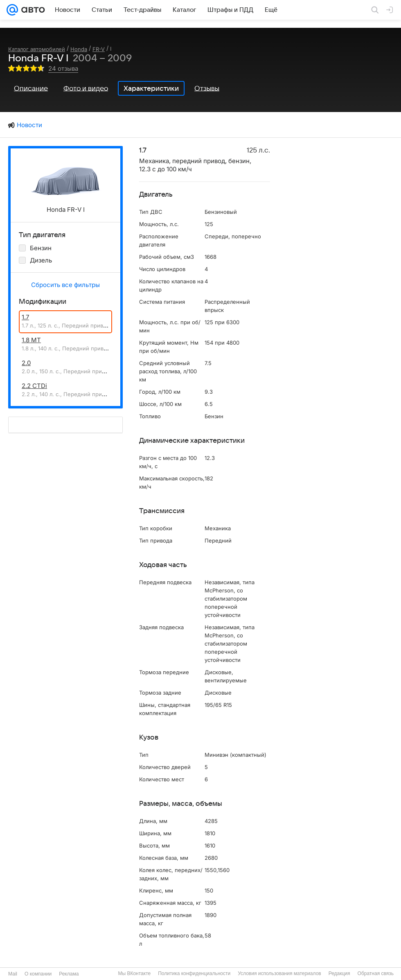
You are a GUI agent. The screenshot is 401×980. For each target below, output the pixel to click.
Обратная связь (376, 973)
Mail (13, 974)
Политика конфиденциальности (194, 973)
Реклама (69, 974)
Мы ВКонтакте (134, 973)
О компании (38, 974)
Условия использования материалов (279, 973)
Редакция (339, 973)
